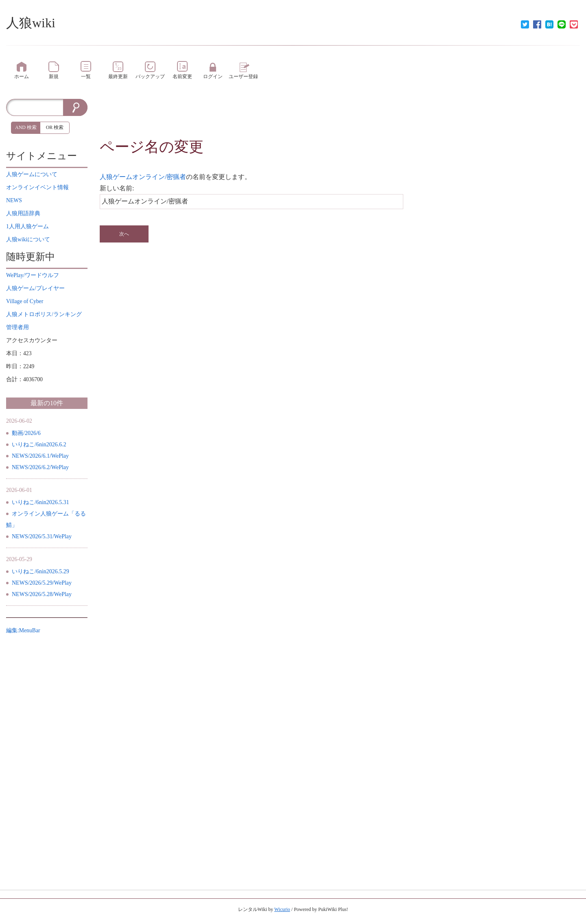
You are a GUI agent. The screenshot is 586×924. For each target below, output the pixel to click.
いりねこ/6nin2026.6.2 (39, 445)
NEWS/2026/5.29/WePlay (42, 583)
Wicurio (282, 909)
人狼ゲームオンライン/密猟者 (143, 177)
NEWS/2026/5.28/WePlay (42, 594)
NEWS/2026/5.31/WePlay (42, 536)
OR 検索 (55, 127)
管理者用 (17, 327)
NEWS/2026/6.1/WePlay (40, 456)
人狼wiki (31, 23)
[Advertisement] (340, 117)
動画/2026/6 (26, 433)
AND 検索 (26, 127)
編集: (23, 630)
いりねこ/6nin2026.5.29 (40, 571)
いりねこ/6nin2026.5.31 (40, 502)
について (32, 174)
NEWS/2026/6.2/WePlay (40, 467)
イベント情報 (37, 187)
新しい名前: (117, 188)
